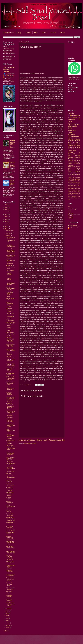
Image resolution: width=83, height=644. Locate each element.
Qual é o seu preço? (9, 592)
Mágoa (69, 198)
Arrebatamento (74, 115)
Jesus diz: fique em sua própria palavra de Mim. (10, 519)
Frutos (69, 179)
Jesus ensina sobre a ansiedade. (9, 393)
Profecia (78, 168)
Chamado (71, 144)
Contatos (53, 32)
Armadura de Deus (74, 160)
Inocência (70, 184)
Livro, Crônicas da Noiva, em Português (9, 69)
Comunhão (71, 162)
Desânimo (70, 165)
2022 (6, 212)
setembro (9, 608)
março (8, 623)
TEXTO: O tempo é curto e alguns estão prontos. (10, 252)
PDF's (36, 32)
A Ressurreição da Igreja (74, 154)
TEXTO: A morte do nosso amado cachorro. (10, 273)
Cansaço (71, 157)
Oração (71, 113)
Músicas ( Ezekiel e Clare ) (10, 299)
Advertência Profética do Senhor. (9, 310)
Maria (78, 141)
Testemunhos (72, 159)
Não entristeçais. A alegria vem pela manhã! (10, 345)
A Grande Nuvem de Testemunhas (74, 149)
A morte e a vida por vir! (10, 533)
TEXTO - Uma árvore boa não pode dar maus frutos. (10, 448)
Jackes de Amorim (74, 228)
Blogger (55, 641)
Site (69, 207)
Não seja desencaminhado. (10, 506)
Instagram (70, 213)
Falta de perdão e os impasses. (10, 464)
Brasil (79, 196)
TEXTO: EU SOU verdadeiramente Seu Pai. (10, 283)
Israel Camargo (73, 225)
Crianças (70, 173)
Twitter (70, 211)
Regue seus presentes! (9, 354)
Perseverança (73, 124)
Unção (69, 182)
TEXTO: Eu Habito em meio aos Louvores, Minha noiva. (10, 413)
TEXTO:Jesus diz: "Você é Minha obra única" (10, 378)
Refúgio (78, 156)
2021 (6, 214)
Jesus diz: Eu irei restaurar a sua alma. (10, 267)
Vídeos (78, 176)
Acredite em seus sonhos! (10, 374)
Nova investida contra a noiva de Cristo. (10, 548)
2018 (6, 222)
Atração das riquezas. (9, 596)
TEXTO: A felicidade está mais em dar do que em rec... (10, 359)
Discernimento (74, 137)
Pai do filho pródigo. (9, 498)
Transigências (75, 193)
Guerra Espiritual (72, 134)
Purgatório (77, 171)
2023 (6, 210)
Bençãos (78, 170)
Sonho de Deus (72, 192)
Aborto (70, 178)
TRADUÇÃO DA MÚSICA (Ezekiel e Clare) (10, 294)
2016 (6, 226)
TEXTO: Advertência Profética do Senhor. (9, 304)
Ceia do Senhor (76, 178)
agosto (8, 611)
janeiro (8, 628)
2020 (6, 217)
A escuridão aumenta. (9, 600)
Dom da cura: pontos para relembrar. (9, 489)
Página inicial (10, 32)
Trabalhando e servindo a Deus (74, 120)
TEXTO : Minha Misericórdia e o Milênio (10, 425)
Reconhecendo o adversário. (10, 523)
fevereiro (8, 625)
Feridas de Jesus (76, 182)
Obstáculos (70, 185)
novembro (9, 233)
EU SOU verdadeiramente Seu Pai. (10, 288)
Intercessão (72, 126)
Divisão (78, 167)
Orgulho (70, 164)
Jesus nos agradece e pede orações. (10, 538)
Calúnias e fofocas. (8, 511)
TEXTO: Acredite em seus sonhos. (10, 369)
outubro (8, 236)
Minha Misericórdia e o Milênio (10, 430)
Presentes (71, 147)
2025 (6, 205)
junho (8, 616)
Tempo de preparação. (9, 502)
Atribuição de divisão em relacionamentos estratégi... (10, 246)
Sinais (75, 185)
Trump (77, 147)
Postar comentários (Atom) (30, 444)
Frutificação (77, 189)
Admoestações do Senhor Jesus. (10, 575)
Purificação (77, 164)
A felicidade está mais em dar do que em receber (10, 364)
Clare (69, 168)
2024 (6, 207)
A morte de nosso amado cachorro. (10, 278)
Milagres (74, 179)
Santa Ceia (77, 181)
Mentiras (78, 184)
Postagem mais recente (27, 440)
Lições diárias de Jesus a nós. (10, 589)
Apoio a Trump (74, 142)
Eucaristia (72, 189)
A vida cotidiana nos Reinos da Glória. (10, 543)
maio (7, 618)
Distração (78, 162)
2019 (6, 219)
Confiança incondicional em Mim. (10, 329)
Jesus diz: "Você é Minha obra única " (10, 383)
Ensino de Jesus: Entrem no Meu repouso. (10, 334)
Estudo (70, 171)
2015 (6, 229)
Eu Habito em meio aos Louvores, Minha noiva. (10, 420)
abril (7, 621)
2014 (6, 631)
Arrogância (74, 196)
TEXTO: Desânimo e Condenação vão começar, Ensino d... (10, 399)
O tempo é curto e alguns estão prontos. (10, 257)
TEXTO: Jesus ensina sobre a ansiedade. (10, 388)
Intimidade (72, 130)
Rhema (74, 174)
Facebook (70, 218)
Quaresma (70, 170)
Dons (76, 144)
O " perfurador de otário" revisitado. (10, 442)
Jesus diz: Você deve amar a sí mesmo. (10, 604)
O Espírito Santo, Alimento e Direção (13, 165)
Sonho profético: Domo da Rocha (10, 584)
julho (7, 613)
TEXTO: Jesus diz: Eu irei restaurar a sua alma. (10, 262)
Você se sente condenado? (10, 515)
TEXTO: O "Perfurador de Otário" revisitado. (10, 436)
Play (20, 32)
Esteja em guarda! (10, 530)
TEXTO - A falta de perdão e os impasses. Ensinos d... (10, 459)
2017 (6, 224)
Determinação (71, 167)
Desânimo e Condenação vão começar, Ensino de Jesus (10, 406)
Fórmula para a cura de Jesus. (10, 484)
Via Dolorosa (75, 195)
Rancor (78, 190)
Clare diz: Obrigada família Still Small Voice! (10, 557)
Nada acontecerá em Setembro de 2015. (10, 579)
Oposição (73, 198)
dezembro (9, 231)
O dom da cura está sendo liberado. (9, 494)
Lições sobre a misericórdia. (10, 527)
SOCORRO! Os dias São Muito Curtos (13, 183)
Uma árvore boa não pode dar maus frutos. (10, 453)
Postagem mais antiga (57, 440)
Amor (70, 128)
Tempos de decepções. (9, 481)
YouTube (70, 215)
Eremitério (77, 157)
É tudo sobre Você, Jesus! (10, 571)
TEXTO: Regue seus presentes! (10, 350)
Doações (28, 32)
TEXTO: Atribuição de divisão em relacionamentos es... (10, 240)
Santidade (71, 152)
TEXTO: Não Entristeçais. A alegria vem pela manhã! (10, 340)
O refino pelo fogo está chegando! (10, 552)
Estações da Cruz (72, 190)
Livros (44, 32)
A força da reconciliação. (10, 319)
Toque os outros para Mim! (10, 562)
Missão (71, 139)
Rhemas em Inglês (72, 209)
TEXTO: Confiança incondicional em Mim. (10, 324)
